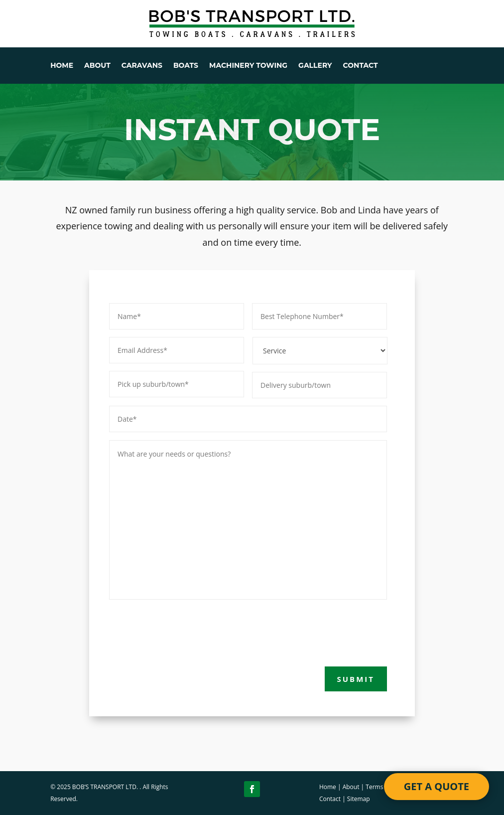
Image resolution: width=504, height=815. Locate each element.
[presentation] (185, 631)
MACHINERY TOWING (248, 66)
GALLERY (315, 66)
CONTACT (361, 66)
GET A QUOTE (437, 786)
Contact (330, 799)
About (351, 787)
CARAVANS (142, 66)
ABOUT (97, 66)
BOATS (186, 66)
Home (328, 787)
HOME (62, 66)
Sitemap (359, 799)
